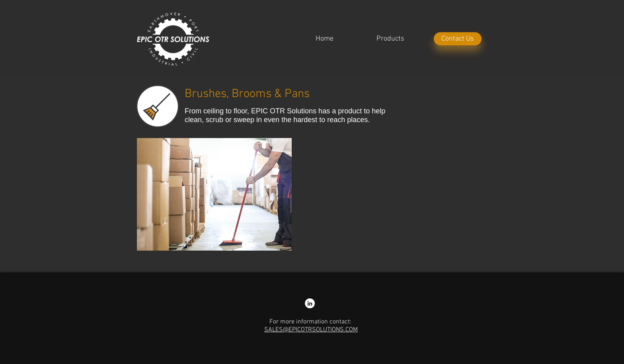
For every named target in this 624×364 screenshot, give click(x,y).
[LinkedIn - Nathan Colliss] (310, 303)
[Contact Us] (458, 39)
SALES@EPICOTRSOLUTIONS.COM (311, 330)
